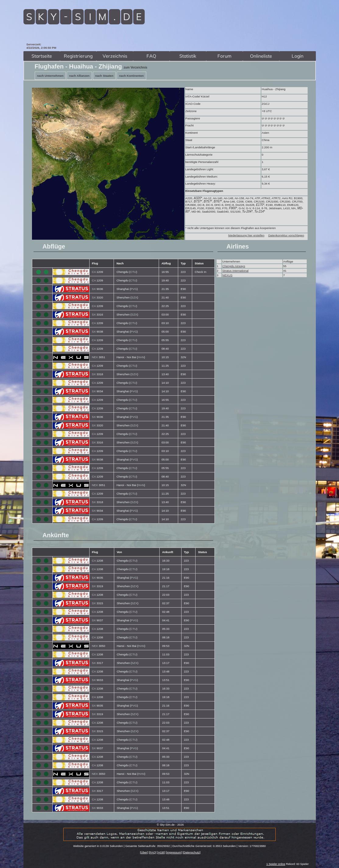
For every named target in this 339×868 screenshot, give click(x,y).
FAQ (152, 852)
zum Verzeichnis (136, 67)
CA (94, 272)
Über (144, 852)
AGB (161, 852)
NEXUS (227, 275)
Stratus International (235, 271)
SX (94, 289)
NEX (95, 357)
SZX (134, 297)
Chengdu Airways (234, 266)
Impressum (174, 852)
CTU (133, 272)
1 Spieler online (276, 864)
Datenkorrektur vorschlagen (286, 235)
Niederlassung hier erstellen (246, 235)
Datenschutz (191, 852)
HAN (141, 357)
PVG (134, 289)
